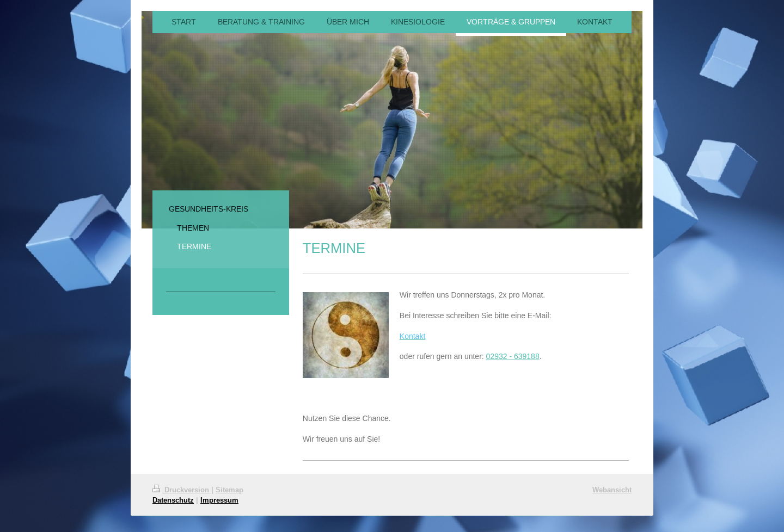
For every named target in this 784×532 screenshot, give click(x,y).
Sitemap (229, 490)
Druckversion (182, 490)
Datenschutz (173, 500)
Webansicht (612, 490)
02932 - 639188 (513, 356)
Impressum (219, 500)
